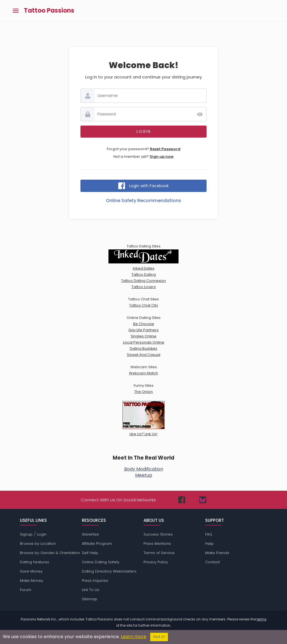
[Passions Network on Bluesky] (203, 500)
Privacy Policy (156, 562)
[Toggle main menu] (16, 11)
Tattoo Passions (49, 11)
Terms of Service (159, 553)
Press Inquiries (95, 581)
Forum (26, 590)
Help (209, 544)
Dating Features (34, 562)
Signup (26, 534)
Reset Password (165, 149)
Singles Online (143, 336)
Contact (212, 562)
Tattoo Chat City (144, 305)
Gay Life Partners (143, 330)
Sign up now (162, 157)
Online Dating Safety (101, 562)
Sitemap (90, 599)
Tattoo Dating (144, 274)
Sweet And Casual (144, 355)
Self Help (90, 553)
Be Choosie (144, 324)
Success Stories (158, 534)
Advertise (90, 534)
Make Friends (217, 553)
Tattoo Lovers (144, 287)
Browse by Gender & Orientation (50, 553)
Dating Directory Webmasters (109, 571)
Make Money (32, 581)
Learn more (134, 637)
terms (262, 619)
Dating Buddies (143, 348)
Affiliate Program (97, 544)
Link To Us (91, 590)
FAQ (209, 534)
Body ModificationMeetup (144, 472)
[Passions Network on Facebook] (182, 500)
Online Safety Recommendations (143, 201)
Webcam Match (143, 373)
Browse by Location (38, 544)
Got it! (159, 637)
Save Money (31, 571)
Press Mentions (157, 544)
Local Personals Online (144, 342)
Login (42, 534)
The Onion (143, 392)
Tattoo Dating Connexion (143, 281)
